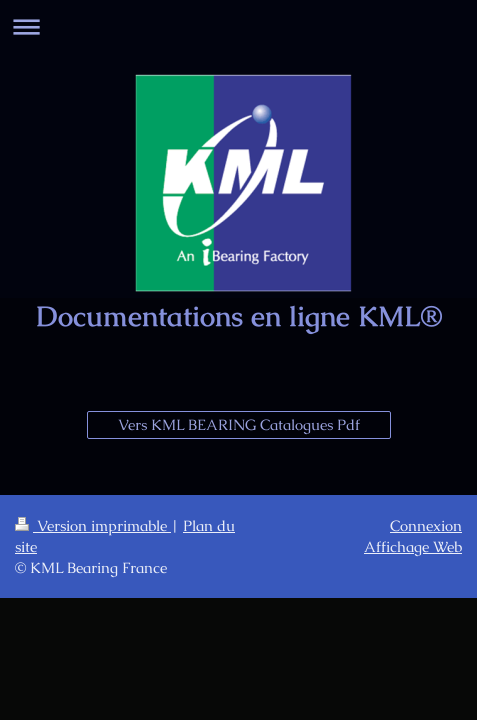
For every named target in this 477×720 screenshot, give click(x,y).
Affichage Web (413, 546)
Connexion (426, 525)
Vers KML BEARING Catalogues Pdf (239, 424)
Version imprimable (93, 525)
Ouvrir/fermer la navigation (238, 26)
